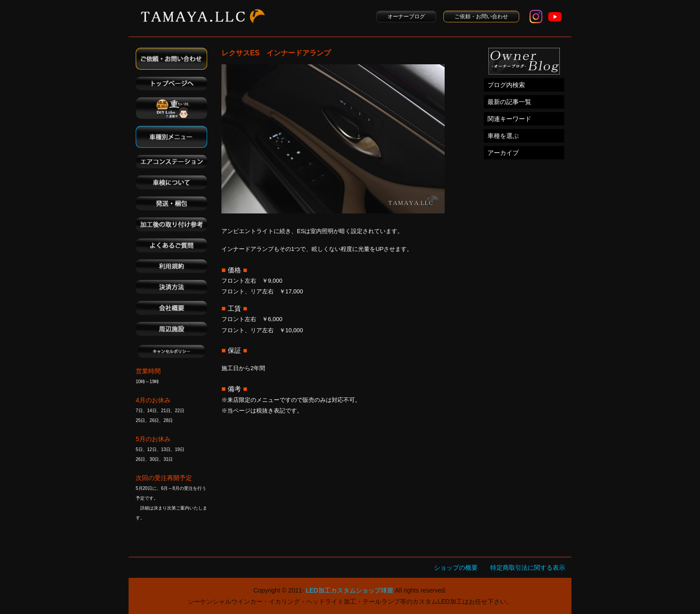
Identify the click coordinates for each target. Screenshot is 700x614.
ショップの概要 (456, 568)
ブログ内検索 (506, 85)
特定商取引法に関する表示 (528, 568)
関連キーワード (509, 119)
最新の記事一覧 (509, 102)
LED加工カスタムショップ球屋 (349, 590)
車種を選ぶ (503, 136)
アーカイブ (503, 153)
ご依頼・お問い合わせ (481, 17)
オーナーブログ (406, 17)
